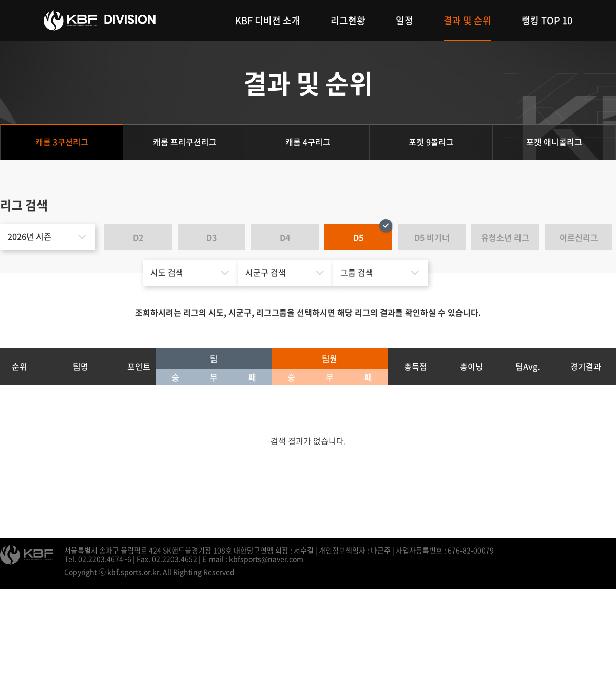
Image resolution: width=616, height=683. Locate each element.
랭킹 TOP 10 (547, 20)
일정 (405, 20)
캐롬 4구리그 (308, 142)
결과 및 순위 (467, 20)
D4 (285, 237)
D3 (211, 237)
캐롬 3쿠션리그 (62, 142)
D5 (358, 237)
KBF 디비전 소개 (268, 20)
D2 (138, 237)
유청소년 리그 (505, 237)
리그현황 (348, 20)
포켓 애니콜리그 (554, 142)
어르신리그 (579, 237)
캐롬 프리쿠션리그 (185, 142)
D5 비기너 (432, 237)
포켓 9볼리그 (431, 142)
